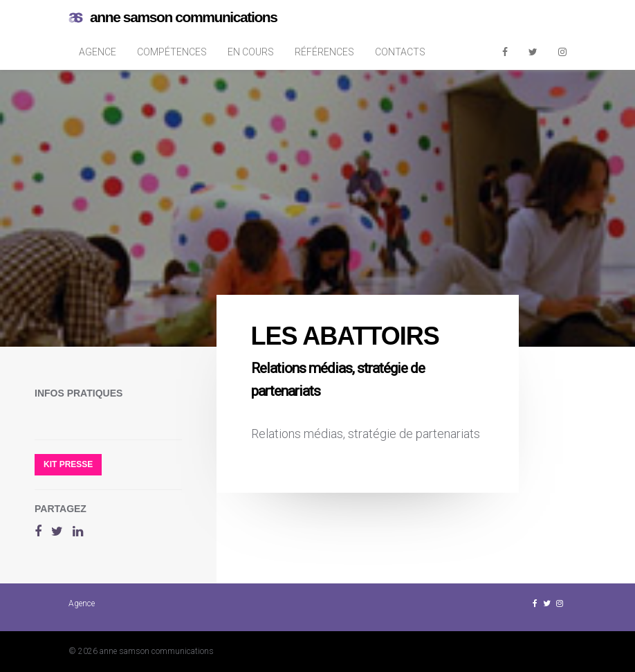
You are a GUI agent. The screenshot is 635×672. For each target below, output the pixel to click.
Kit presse (68, 464)
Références (324, 52)
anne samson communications (173, 18)
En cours (251, 52)
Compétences (172, 52)
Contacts (400, 52)
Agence (98, 52)
